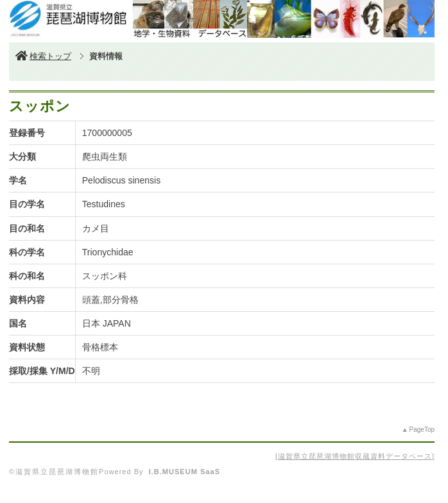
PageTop (422, 430)
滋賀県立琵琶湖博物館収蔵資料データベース (355, 456)
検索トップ (43, 56)
